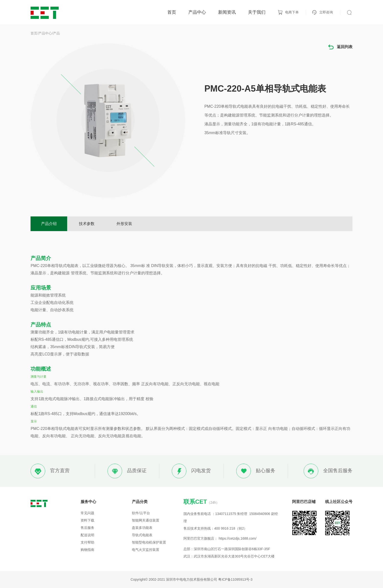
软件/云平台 (141, 513)
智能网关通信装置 (146, 520)
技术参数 (87, 224)
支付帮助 (87, 542)
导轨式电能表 (142, 535)
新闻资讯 (227, 12)
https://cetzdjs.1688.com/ (238, 538)
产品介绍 (49, 224)
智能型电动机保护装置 (149, 542)
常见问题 (87, 513)
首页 (172, 12)
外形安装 (124, 224)
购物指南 (87, 550)
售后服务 (87, 528)
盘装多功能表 (142, 528)
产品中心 (197, 12)
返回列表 (340, 47)
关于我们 (257, 12)
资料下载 (87, 520)
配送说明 (87, 535)
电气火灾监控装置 (146, 550)
